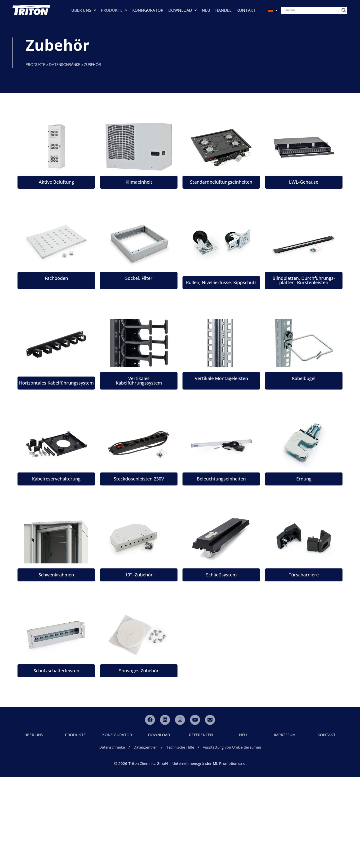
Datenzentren (145, 838)
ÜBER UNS (84, 10)
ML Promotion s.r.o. (229, 854)
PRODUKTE (114, 10)
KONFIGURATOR (148, 10)
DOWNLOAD (182, 10)
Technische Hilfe (180, 838)
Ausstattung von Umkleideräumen (232, 838)
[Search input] (312, 10)
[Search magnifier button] (344, 10)
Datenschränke (112, 838)
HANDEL (223, 10)
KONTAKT (246, 10)
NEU (206, 10)
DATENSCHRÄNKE (65, 65)
